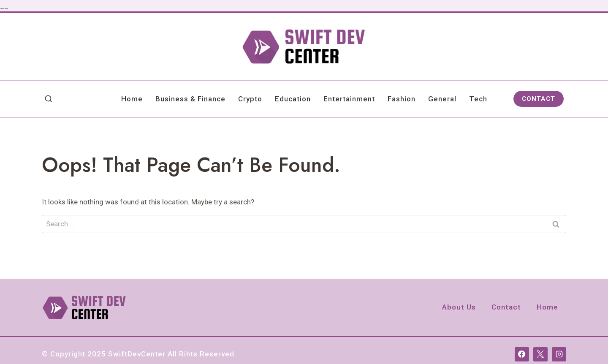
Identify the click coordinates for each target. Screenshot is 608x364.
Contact (506, 307)
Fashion (402, 99)
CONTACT (539, 99)
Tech (478, 99)
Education (293, 99)
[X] (540, 354)
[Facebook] (522, 354)
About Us (459, 307)
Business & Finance (190, 99)
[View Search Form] (49, 99)
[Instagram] (559, 354)
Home (132, 99)
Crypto (250, 99)
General (442, 99)
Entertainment (349, 99)
